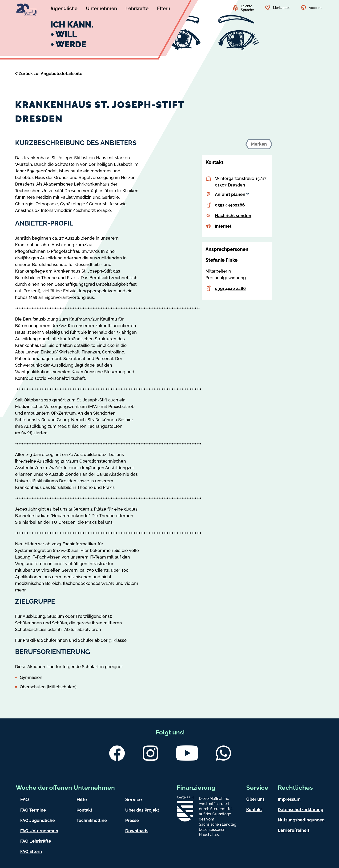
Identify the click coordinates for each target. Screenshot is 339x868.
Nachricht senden (233, 216)
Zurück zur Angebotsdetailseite (50, 73)
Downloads (137, 831)
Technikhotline (92, 820)
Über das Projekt (142, 810)
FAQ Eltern (31, 851)
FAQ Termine (33, 810)
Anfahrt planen (232, 194)
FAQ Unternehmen (39, 831)
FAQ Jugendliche (38, 820)
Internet (223, 226)
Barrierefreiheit (294, 830)
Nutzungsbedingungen (301, 820)
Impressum (289, 799)
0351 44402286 (230, 205)
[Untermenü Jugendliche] (64, 9)
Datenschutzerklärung (301, 810)
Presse (132, 820)
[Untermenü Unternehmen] (101, 9)
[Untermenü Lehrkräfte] (137, 9)
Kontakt (84, 810)
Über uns (255, 799)
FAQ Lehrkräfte (36, 841)
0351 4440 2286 (230, 288)
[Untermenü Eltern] (164, 9)
